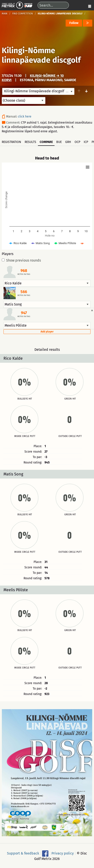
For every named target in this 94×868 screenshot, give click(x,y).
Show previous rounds (21, 260)
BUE (59, 142)
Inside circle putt (25, 436)
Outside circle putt (70, 436)
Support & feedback (23, 853)
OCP (77, 142)
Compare (46, 142)
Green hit (70, 399)
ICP (86, 142)
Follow (74, 23)
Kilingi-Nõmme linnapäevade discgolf (41, 55)
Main (5, 14)
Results (30, 142)
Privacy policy (63, 853)
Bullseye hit (25, 399)
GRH (68, 142)
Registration (11, 142)
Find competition (23, 14)
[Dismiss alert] (92, 310)
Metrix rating (24, 274)
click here (25, 117)
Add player (47, 332)
